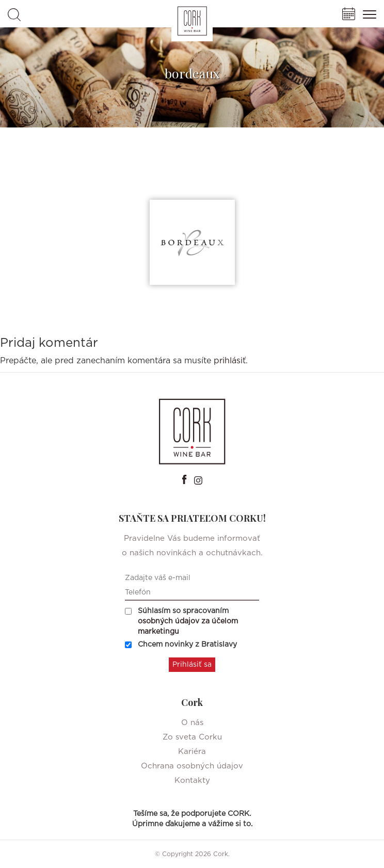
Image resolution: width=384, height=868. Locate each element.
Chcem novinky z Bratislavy (181, 645)
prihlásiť (230, 361)
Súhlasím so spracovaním (181, 621)
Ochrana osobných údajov (192, 766)
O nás (192, 723)
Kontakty (192, 781)
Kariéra (192, 752)
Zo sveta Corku (192, 737)
